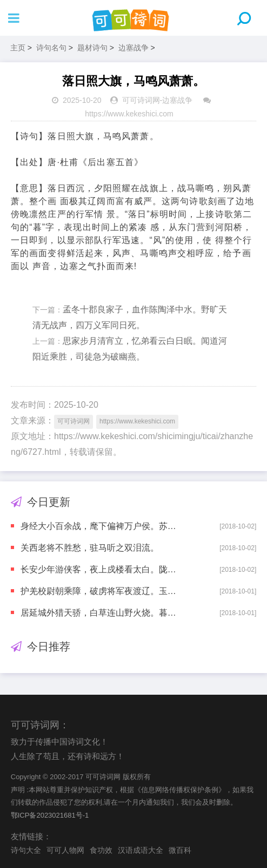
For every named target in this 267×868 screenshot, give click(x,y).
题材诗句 (92, 48)
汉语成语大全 (141, 850)
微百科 (180, 850)
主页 (18, 48)
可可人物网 (65, 850)
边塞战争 (133, 48)
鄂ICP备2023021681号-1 (50, 815)
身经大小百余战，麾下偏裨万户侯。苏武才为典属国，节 (102, 526)
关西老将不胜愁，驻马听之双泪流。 (90, 548)
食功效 (101, 850)
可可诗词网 (141, 100)
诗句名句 (51, 48)
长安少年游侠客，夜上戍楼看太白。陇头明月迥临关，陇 (102, 569)
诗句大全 (26, 850)
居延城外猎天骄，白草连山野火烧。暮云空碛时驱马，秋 (102, 613)
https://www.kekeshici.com (129, 114)
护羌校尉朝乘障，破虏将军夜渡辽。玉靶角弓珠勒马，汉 (102, 591)
